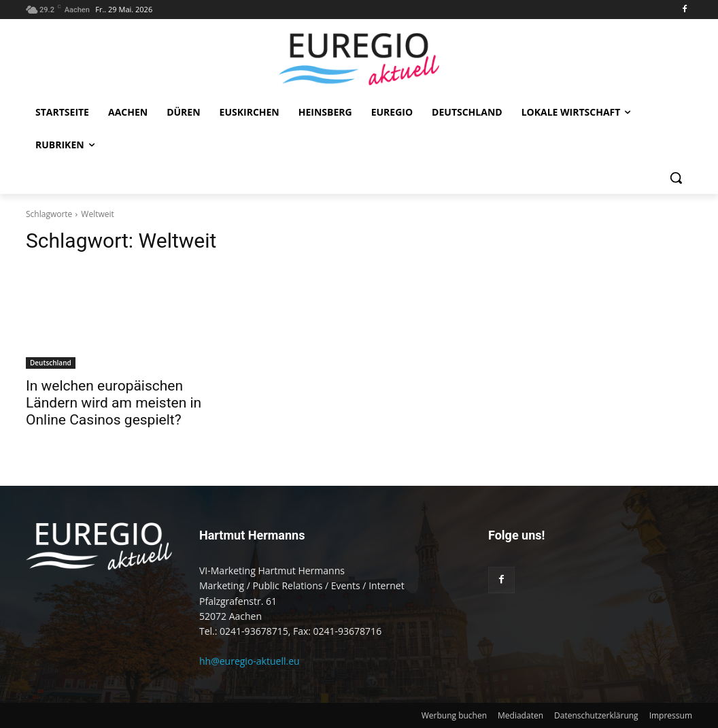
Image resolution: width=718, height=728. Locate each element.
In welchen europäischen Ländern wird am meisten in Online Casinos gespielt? (114, 403)
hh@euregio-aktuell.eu (250, 661)
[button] (676, 178)
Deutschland (51, 363)
